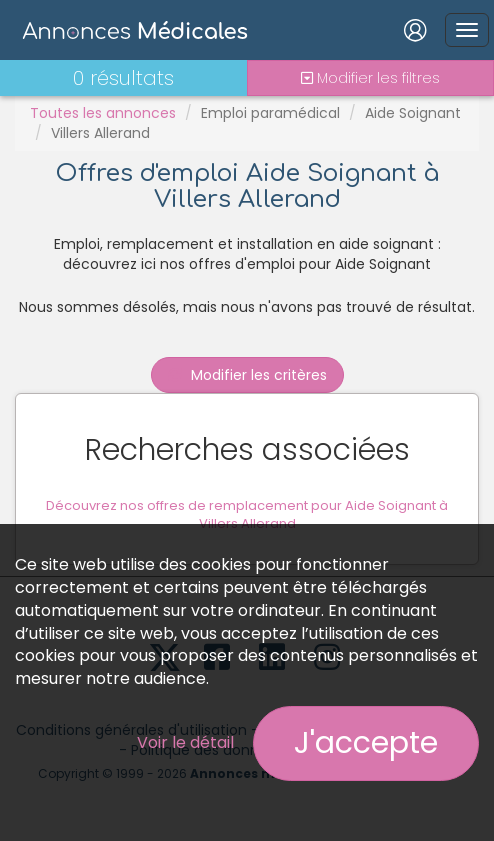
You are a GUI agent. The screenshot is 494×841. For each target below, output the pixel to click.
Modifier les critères (247, 375)
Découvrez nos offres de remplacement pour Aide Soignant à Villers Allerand (247, 515)
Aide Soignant (413, 113)
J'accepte (366, 743)
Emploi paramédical (270, 113)
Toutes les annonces (103, 113)
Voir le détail (185, 742)
